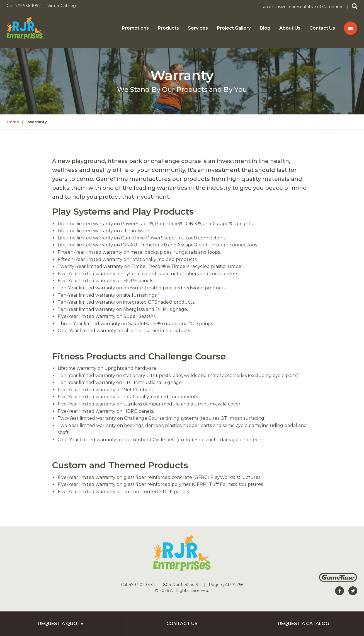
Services (198, 28)
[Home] (25, 28)
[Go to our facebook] (339, 591)
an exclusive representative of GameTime (304, 7)
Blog (265, 28)
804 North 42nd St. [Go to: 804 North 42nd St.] (182, 585)
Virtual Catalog (62, 6)
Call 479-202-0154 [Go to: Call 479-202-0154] (139, 585)
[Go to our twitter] (353, 591)
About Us (290, 28)
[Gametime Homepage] (338, 580)
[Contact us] (351, 28)
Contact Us (322, 28)
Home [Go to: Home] (13, 122)
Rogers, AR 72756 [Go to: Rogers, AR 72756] (226, 585)
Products (168, 28)
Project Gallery (234, 28)
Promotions (135, 28)
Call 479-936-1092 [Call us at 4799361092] (24, 6)
